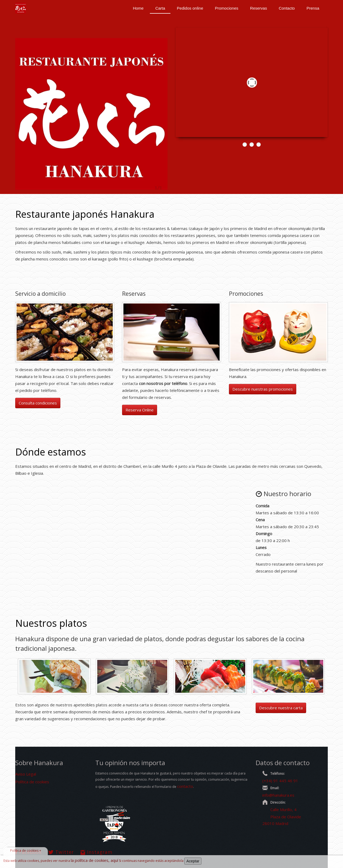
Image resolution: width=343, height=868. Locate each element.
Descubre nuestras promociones (263, 389)
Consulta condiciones (38, 403)
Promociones (227, 8)
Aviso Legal (26, 774)
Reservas (258, 8)
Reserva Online (140, 410)
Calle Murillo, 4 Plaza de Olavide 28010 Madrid (282, 816)
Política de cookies (32, 782)
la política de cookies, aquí (94, 860)
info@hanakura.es (278, 795)
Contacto (287, 8)
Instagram (96, 852)
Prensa (313, 8)
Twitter (61, 852)
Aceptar (193, 861)
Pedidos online (190, 8)
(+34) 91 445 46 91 (280, 781)
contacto (185, 786)
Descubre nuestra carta (281, 708)
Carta (160, 8)
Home (138, 8)
